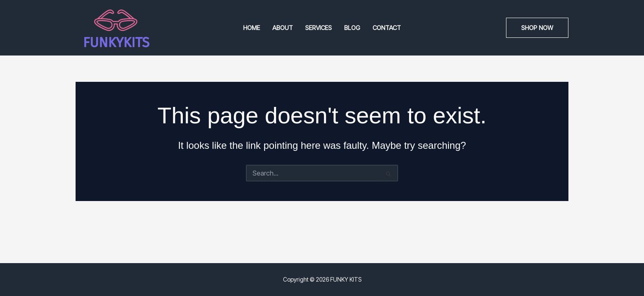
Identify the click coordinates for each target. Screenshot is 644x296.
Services (319, 28)
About (283, 28)
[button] (537, 28)
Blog (352, 28)
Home (252, 28)
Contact (387, 28)
